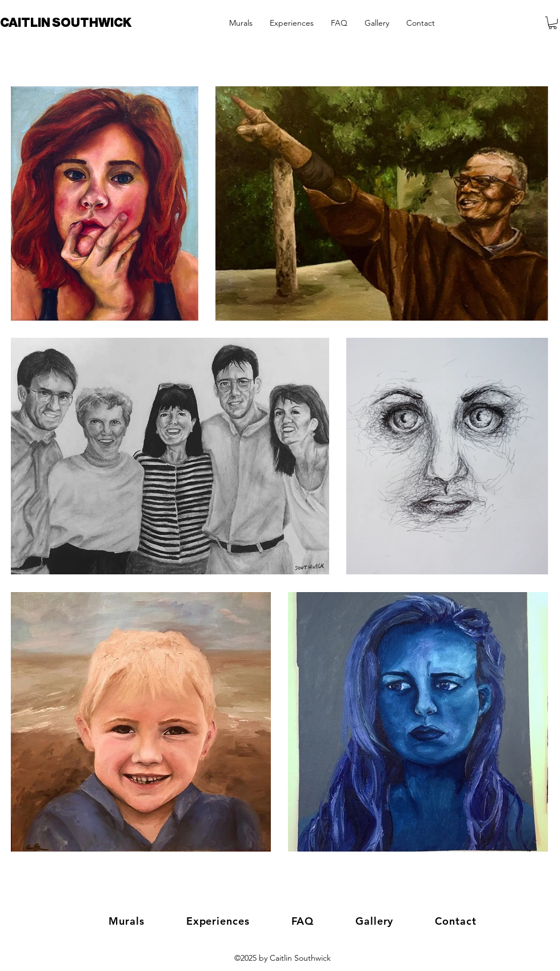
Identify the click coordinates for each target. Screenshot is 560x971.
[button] (553, 23)
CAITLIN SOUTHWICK (66, 23)
